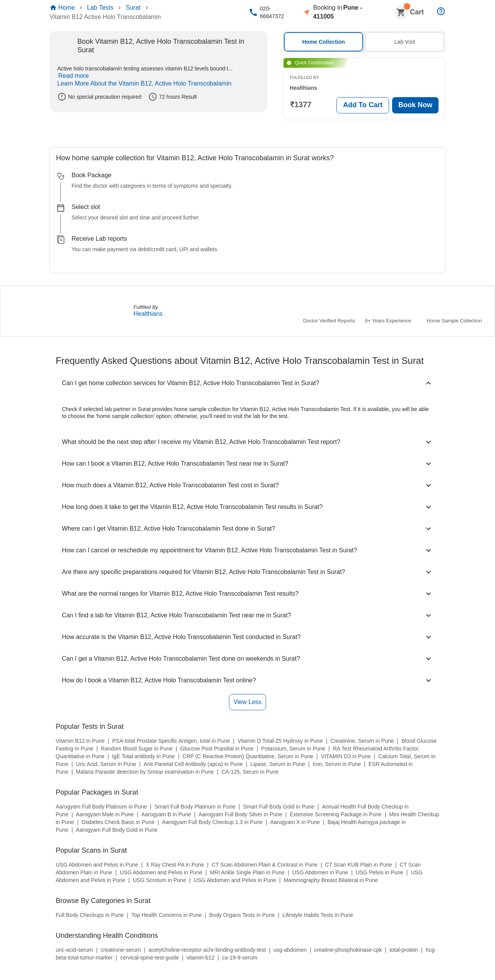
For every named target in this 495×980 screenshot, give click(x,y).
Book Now (413, 105)
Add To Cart (360, 105)
